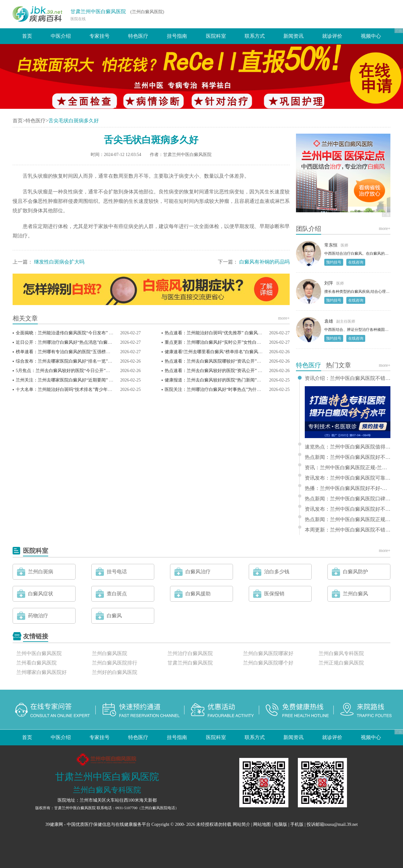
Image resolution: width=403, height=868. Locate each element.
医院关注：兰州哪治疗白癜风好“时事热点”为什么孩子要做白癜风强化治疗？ (239, 389)
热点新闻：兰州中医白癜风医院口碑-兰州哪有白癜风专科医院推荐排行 (348, 499)
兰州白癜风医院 (110, 653)
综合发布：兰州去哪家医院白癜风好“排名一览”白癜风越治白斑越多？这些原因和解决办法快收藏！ (112, 361)
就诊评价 (332, 36)
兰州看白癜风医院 (37, 663)
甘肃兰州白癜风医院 (190, 663)
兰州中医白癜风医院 (39, 653)
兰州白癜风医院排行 (115, 663)
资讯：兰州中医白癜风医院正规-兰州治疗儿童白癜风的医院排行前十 (348, 468)
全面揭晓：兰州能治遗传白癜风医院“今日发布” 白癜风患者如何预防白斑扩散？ (93, 333)
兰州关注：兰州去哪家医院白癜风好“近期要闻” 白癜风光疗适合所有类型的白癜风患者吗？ (104, 380)
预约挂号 (334, 262)
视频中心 (371, 36)
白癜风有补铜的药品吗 (264, 262)
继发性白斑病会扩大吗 (59, 262)
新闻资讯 (293, 36)
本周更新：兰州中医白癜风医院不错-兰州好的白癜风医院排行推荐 (348, 530)
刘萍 (329, 283)
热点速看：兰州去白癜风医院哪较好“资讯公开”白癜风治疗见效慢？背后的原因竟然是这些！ (255, 361)
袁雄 (329, 321)
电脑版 (281, 824)
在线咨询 (356, 262)
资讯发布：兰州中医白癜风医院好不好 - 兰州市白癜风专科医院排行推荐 (348, 509)
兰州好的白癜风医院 (115, 672)
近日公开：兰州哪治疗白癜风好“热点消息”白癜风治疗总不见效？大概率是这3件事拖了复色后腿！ (111, 342)
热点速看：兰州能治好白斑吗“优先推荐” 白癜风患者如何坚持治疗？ (231, 333)
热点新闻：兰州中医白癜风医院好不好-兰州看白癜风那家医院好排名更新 (348, 457)
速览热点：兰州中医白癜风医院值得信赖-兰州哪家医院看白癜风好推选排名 (348, 447)
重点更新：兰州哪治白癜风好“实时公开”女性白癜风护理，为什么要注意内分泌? (243, 342)
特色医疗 (138, 36)
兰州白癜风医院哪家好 (268, 653)
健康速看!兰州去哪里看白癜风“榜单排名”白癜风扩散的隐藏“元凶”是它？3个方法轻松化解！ (254, 352)
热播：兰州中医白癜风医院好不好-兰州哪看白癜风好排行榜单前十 (348, 488)
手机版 (297, 824)
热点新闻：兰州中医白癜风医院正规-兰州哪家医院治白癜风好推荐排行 (348, 520)
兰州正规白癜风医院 (341, 663)
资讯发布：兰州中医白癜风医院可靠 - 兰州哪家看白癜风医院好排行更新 (348, 478)
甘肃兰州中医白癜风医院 (98, 11)
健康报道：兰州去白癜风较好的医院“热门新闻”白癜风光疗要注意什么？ (235, 380)
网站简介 (241, 824)
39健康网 (54, 824)
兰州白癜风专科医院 (341, 653)
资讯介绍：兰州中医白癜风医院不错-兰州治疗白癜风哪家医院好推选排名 (348, 378)
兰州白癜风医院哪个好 (268, 663)
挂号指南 (177, 36)
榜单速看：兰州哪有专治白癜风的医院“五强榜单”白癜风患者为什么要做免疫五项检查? (100, 352)
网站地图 (262, 824)
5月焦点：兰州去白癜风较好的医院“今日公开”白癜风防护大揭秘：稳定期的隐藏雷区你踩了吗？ (109, 371)
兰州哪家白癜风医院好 (42, 672)
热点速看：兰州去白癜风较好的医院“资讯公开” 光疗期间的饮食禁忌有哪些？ (240, 371)
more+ (284, 318)
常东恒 (331, 245)
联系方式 (255, 36)
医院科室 (216, 36)
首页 (27, 36)
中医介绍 (61, 36)
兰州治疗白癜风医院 (190, 653)
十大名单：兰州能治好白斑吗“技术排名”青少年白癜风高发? (74, 389)
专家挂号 (99, 36)
